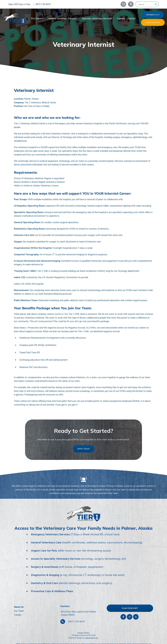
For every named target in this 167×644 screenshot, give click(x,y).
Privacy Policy (83, 633)
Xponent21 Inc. (92, 638)
